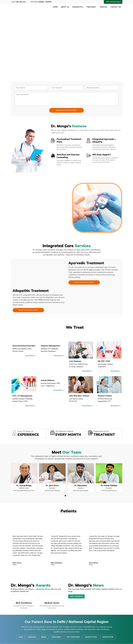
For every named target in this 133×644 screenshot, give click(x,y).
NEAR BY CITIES (91, 637)
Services (103, 7)
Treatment (91, 7)
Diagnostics (77, 7)
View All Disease (67, 415)
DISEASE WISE (108, 637)
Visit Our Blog (76, 597)
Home (54, 7)
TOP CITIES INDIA (73, 637)
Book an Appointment (84, 283)
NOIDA (44, 637)
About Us (64, 7)
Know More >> (30, 356)
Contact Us (116, 7)
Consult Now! (24, 59)
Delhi (20, 637)
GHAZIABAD (56, 637)
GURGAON (32, 637)
